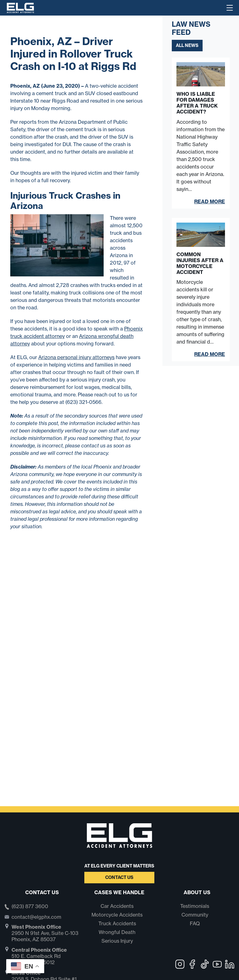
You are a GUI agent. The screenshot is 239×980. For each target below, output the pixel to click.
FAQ (195, 923)
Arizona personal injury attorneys (76, 357)
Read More (210, 201)
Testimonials (195, 906)
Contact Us (119, 877)
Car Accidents (117, 906)
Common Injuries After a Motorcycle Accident (200, 263)
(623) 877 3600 (30, 907)
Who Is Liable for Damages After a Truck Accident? (197, 103)
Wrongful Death (117, 932)
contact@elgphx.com (36, 917)
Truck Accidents (117, 923)
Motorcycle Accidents (117, 915)
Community (195, 915)
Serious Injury (117, 941)
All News (187, 45)
